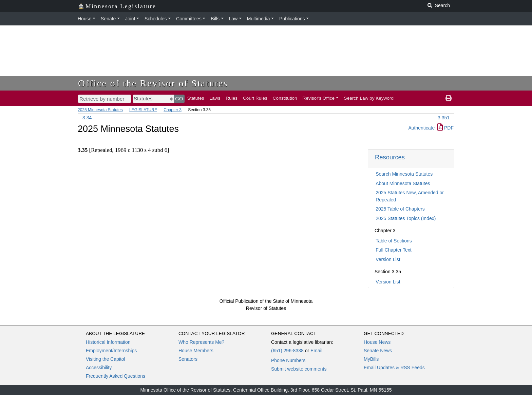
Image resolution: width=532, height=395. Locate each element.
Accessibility (99, 368)
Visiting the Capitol (106, 359)
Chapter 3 (173, 110)
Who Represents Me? (201, 342)
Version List (388, 259)
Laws (215, 98)
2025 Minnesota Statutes (100, 110)
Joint (130, 19)
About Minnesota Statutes (403, 183)
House (84, 19)
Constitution (285, 98)
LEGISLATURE (143, 110)
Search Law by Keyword (369, 98)
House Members (196, 351)
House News (377, 342)
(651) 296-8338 (287, 351)
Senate (108, 19)
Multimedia (259, 19)
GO (179, 98)
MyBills (371, 359)
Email (316, 351)
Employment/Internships (111, 351)
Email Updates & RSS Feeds (394, 368)
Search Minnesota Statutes (404, 174)
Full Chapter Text (394, 250)
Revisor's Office (319, 98)
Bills (215, 19)
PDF (445, 128)
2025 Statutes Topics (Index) (406, 218)
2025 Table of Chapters (400, 209)
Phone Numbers (288, 360)
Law (233, 19)
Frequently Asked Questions (116, 376)
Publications (292, 19)
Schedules (156, 19)
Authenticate (421, 128)
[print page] (449, 98)
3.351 (444, 118)
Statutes (196, 98)
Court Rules (255, 98)
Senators (188, 359)
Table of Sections (394, 241)
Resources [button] (390, 157)
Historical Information (108, 342)
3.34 (87, 118)
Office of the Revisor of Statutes (153, 83)
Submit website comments (299, 369)
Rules (232, 98)
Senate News (378, 351)
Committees (189, 19)
